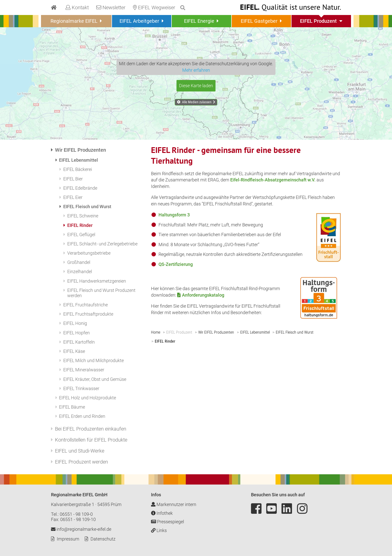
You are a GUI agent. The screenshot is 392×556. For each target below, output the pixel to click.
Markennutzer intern (174, 504)
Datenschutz (103, 539)
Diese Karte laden (196, 86)
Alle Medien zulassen (197, 102)
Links (159, 530)
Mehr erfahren (196, 70)
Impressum (68, 539)
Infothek (162, 513)
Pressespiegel (167, 522)
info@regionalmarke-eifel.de (81, 529)
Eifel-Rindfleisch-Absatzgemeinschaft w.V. (273, 180)
